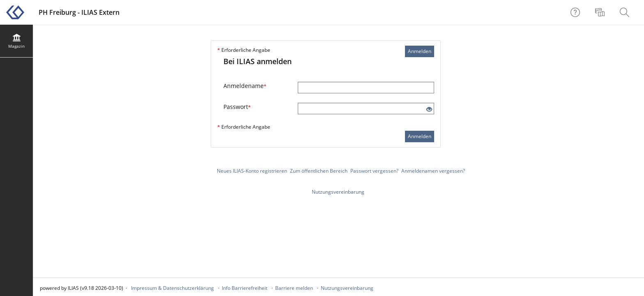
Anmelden (420, 51)
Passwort (237, 107)
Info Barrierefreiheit (245, 288)
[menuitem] (601, 12)
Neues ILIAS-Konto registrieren (252, 171)
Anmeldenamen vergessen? (433, 171)
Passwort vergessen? (374, 171)
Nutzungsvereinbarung (338, 192)
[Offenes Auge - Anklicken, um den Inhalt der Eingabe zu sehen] (429, 110)
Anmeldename (245, 86)
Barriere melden (294, 288)
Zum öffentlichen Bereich (319, 171)
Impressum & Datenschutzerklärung (172, 288)
